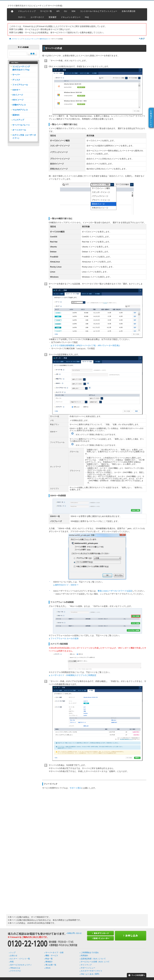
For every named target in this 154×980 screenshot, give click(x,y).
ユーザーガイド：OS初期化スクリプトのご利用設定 (73, 675)
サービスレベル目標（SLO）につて (95, 962)
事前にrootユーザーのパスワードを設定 (115, 591)
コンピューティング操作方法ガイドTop (21, 68)
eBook (48, 968)
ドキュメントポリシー (71, 17)
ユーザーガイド (37, 17)
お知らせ (14, 956)
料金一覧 (49, 959)
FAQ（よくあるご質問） (91, 974)
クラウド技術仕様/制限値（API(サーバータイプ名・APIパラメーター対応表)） (87, 345)
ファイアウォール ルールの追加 (65, 638)
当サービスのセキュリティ (21, 965)
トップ (13, 953)
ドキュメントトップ (27, 11)
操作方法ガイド (45, 39)
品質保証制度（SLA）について (93, 959)
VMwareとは (15, 968)
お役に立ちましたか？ (151, 118)
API (58, 11)
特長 (12, 962)
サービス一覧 (46, 11)
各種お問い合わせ (74, 933)
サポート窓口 (75, 788)
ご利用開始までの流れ (90, 953)
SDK (73, 11)
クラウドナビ (15, 971)
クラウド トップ (17, 39)
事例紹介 (49, 962)
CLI (65, 11)
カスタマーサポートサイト (92, 971)
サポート (22, 17)
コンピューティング (31, 39)
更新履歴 (52, 17)
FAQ (87, 17)
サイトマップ (86, 965)
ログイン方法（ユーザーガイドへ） (24, 137)
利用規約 (84, 956)
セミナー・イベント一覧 (20, 959)
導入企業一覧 (51, 965)
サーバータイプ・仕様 (54, 953)
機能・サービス (52, 956)
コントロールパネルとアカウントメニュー (99, 11)
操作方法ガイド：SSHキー (67, 585)
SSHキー (16, 90)
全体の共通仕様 (129, 11)
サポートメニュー (88, 968)
